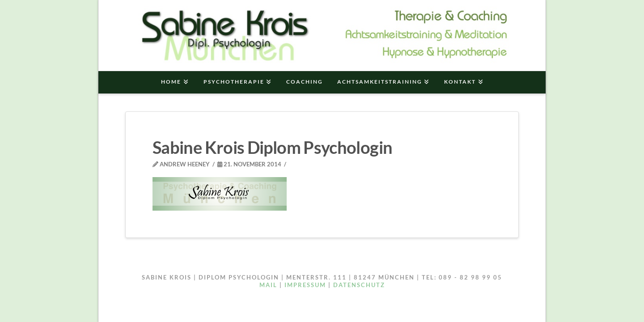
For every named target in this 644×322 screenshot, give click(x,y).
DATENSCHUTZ (359, 285)
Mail (268, 285)
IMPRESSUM (305, 285)
